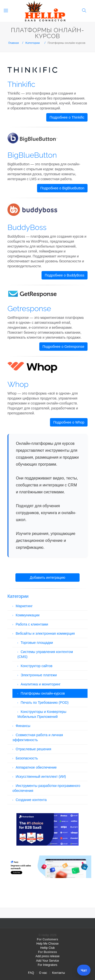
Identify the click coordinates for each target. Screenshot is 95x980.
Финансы (23, 726)
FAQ (31, 973)
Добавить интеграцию (47, 578)
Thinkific (21, 84)
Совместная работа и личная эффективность (38, 737)
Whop (18, 384)
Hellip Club (47, 948)
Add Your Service (47, 961)
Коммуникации (28, 615)
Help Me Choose (47, 944)
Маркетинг (24, 606)
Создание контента (31, 800)
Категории (33, 43)
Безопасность (27, 758)
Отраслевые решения (33, 749)
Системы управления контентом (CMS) (45, 654)
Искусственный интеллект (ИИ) (41, 777)
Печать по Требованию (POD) (45, 703)
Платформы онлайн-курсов (43, 693)
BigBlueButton (32, 155)
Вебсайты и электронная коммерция (45, 633)
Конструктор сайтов (37, 666)
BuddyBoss (27, 227)
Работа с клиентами (32, 624)
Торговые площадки (37, 643)
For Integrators (48, 965)
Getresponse (29, 309)
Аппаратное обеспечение (36, 767)
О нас (43, 973)
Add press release (48, 956)
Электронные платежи (39, 675)
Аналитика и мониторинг (41, 684)
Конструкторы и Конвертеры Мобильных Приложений (42, 714)
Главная (14, 43)
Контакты (58, 973)
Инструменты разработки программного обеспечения (46, 788)
